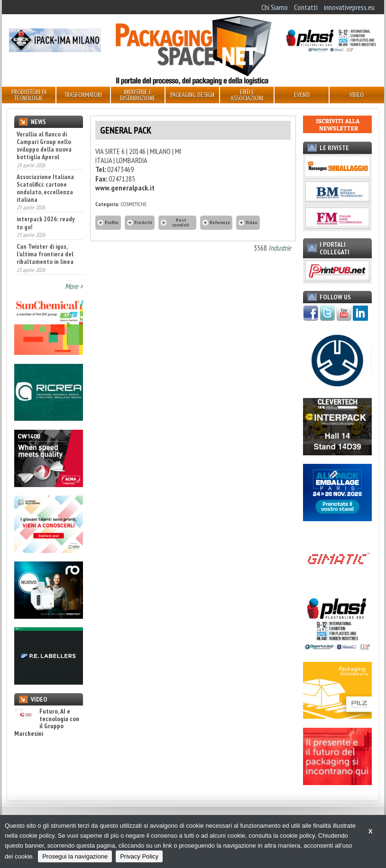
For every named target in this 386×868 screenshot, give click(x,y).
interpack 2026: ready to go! (46, 223)
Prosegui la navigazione (75, 856)
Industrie (280, 248)
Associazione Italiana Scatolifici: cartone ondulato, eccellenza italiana (45, 188)
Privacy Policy (139, 856)
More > (74, 286)
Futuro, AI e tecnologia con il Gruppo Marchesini (47, 723)
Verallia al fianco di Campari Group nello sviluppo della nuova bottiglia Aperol (44, 145)
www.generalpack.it (125, 188)
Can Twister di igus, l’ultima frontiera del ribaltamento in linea (45, 254)
